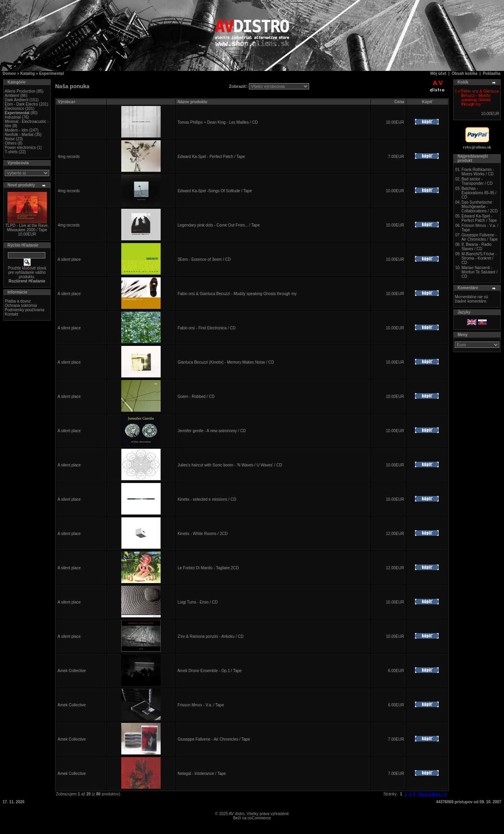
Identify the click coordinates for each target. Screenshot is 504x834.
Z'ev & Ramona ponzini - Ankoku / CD (211, 636)
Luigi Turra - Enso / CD (198, 602)
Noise (10, 139)
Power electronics (20, 148)
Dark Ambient (17, 100)
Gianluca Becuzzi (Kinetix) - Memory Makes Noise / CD (226, 362)
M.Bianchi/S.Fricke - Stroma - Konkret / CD (479, 258)
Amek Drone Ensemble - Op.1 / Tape (209, 671)
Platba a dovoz (18, 301)
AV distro (237, 814)
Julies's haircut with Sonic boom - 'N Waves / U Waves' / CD (230, 465)
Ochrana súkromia (21, 306)
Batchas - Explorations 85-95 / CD (479, 193)
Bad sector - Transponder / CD (477, 181)
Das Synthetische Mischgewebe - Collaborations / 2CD (480, 207)
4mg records (69, 157)
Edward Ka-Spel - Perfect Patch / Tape (211, 157)
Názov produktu (193, 102)
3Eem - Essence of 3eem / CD (204, 259)
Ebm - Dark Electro (21, 104)
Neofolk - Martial (19, 135)
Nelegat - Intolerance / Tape (202, 774)
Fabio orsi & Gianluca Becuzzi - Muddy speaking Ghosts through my (237, 294)
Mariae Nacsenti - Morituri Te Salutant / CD (480, 272)
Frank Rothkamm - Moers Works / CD (478, 172)
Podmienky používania (25, 310)
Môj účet (438, 73)
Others (11, 143)
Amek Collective (72, 671)
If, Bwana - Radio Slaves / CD (477, 247)
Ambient (12, 96)
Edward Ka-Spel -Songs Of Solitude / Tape (215, 191)
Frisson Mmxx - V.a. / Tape (201, 705)
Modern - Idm (16, 130)
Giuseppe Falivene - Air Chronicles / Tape (214, 739)
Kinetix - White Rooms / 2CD (203, 534)
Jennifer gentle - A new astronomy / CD (212, 431)
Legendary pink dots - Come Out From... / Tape (219, 225)
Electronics (14, 109)
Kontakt (11, 314)
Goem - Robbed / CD (196, 397)
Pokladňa (491, 73)
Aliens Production (20, 91)
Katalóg (28, 73)
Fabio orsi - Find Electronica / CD (207, 328)
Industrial (13, 117)
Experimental (51, 73)
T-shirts (11, 152)
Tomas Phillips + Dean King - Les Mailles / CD (218, 122)
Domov (9, 73)
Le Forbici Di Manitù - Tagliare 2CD (208, 568)
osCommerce (259, 818)
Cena (399, 102)
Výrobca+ (67, 102)
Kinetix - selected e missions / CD (207, 499)
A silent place (69, 259)
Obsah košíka (464, 73)
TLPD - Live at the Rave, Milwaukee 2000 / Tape (27, 228)
